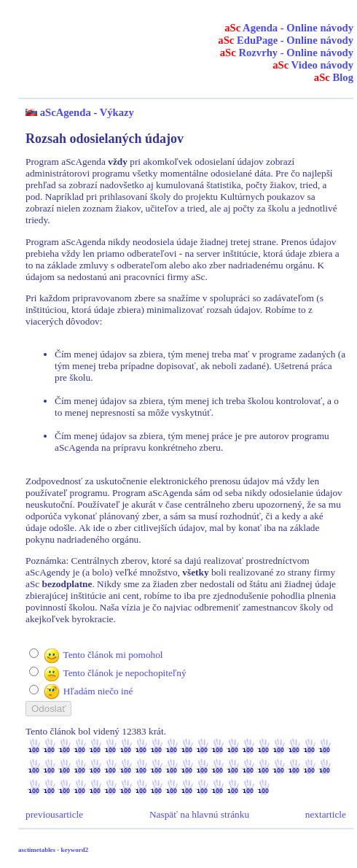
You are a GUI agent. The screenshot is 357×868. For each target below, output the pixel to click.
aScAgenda (66, 112)
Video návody (313, 65)
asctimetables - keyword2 (53, 850)
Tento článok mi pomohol (113, 655)
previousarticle (54, 814)
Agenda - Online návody (289, 28)
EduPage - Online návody (286, 40)
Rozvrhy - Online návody (287, 53)
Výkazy (117, 112)
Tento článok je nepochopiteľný (124, 673)
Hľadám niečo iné (98, 691)
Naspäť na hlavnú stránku (199, 814)
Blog (334, 77)
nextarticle (326, 814)
